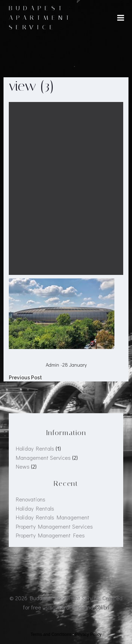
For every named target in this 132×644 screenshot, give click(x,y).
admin (52, 365)
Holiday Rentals (35, 448)
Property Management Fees (50, 535)
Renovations (31, 499)
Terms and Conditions (51, 634)
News (23, 466)
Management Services (43, 458)
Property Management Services (54, 526)
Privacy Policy (89, 634)
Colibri (102, 607)
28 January (74, 365)
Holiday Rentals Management (53, 517)
